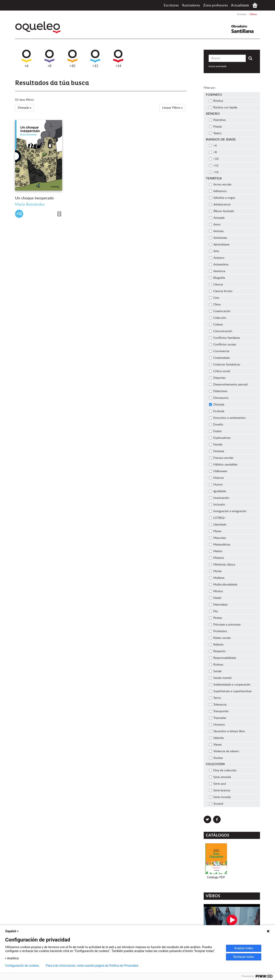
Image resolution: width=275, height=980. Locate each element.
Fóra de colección (223, 770)
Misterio (217, 558)
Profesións (218, 631)
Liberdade (218, 525)
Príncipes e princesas (225, 625)
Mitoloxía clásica (222, 565)
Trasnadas (218, 718)
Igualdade (218, 491)
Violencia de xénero (224, 751)
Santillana (245, 29)
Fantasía (217, 451)
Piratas (216, 618)
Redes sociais (220, 638)
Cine (214, 298)
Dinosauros (219, 398)
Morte (215, 571)
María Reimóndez (30, 205)
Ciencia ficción (221, 291)
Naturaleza (218, 605)
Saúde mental (220, 678)
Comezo (255, 5)
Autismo (217, 258)
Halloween (218, 471)
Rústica (216, 101)
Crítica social (219, 371)
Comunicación (221, 331)
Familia (216, 445)
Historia (216, 478)
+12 (95, 59)
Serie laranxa (220, 790)
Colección (218, 318)
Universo (217, 725)
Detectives (218, 391)
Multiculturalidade (223, 585)
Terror (215, 698)
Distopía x (24, 108)
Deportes (217, 378)
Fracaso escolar (221, 458)
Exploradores (220, 438)
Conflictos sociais (223, 345)
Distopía (217, 405)
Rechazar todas (244, 957)
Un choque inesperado (34, 198)
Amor (215, 225)
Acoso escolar (220, 185)
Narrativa (217, 120)
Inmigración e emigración (228, 511)
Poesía (215, 127)
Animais (216, 231)
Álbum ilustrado (222, 211)
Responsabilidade (223, 658)
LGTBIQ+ (217, 518)
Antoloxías (218, 238)
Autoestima (219, 265)
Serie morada (220, 797)
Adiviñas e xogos (222, 198)
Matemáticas (220, 545)
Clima (215, 305)
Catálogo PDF (216, 877)
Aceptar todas (244, 948)
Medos (216, 551)
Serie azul (217, 784)
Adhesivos (218, 191)
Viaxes (215, 745)
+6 (26, 59)
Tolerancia (218, 705)
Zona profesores (216, 5)
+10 (72, 59)
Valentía (216, 738)
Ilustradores (191, 5)
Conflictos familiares (225, 338)
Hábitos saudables (223, 465)
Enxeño (216, 425)
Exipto (215, 431)
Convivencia (219, 351)
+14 (118, 59)
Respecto (217, 651)
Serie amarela (220, 777)
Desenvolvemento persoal (228, 385)
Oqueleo (39, 27)
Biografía (217, 278)
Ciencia (216, 285)
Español (12, 931)
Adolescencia (220, 205)
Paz (213, 611)
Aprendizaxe (219, 245)
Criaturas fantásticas (225, 365)
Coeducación (220, 311)
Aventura (217, 271)
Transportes (219, 711)
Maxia (215, 531)
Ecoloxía (217, 411)
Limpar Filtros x (172, 108)
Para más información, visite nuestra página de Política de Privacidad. (92, 966)
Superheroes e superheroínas (230, 691)
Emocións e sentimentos (227, 418)
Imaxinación (219, 498)
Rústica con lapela (223, 108)
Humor (216, 485)
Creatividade (219, 358)
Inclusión (217, 505)
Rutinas (216, 665)
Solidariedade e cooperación (230, 685)
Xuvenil (216, 804)
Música (216, 591)
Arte (214, 251)
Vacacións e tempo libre (227, 731)
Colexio (216, 325)
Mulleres (217, 578)
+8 (49, 59)
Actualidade (240, 5)
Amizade (217, 218)
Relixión (216, 645)
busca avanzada (218, 66)
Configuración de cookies (22, 966)
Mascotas (218, 538)
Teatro (215, 133)
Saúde (215, 671)
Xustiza (216, 758)
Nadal (215, 598)
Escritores (171, 5)
